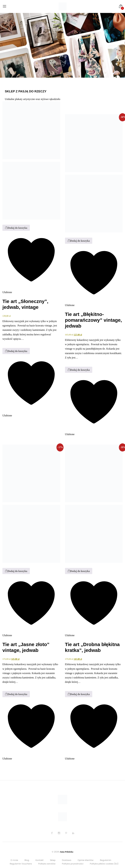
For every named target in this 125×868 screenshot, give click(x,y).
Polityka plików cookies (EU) (104, 864)
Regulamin (106, 860)
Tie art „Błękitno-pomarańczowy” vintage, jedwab (93, 320)
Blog (27, 860)
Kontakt (39, 860)
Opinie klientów (85, 860)
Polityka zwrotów (47, 864)
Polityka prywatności (73, 864)
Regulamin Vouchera (21, 864)
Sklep (53, 860)
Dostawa (67, 860)
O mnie (14, 860)
